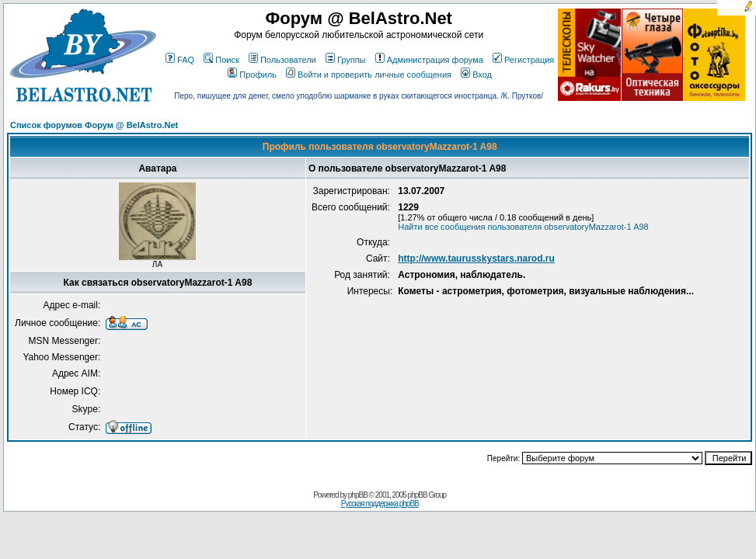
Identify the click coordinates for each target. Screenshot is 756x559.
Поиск (221, 60)
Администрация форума (429, 60)
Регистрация (523, 60)
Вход (476, 75)
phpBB (358, 495)
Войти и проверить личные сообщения (369, 75)
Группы (346, 60)
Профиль (252, 75)
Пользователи (282, 60)
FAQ (180, 60)
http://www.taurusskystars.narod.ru (476, 259)
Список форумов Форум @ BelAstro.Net (94, 125)
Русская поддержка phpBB (380, 503)
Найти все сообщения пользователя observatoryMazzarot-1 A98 (523, 227)
